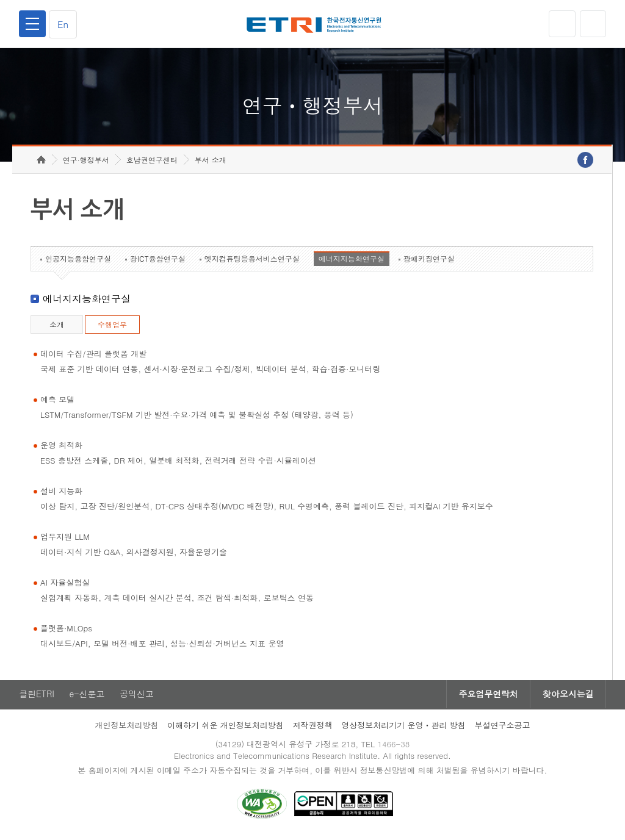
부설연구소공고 (503, 727)
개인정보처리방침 (126, 727)
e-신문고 (87, 697)
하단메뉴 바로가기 (0, 0)
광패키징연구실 (429, 261)
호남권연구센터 (152, 162)
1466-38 (394, 746)
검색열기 (593, 24)
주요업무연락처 (487, 697)
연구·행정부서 (86, 162)
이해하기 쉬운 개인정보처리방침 (226, 727)
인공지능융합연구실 (78, 261)
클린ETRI (37, 697)
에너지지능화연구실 (352, 261)
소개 (57, 327)
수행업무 (112, 327)
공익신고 (137, 697)
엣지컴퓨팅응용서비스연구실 (252, 261)
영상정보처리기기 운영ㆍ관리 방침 (403, 727)
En (63, 24)
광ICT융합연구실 (158, 261)
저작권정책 (312, 727)
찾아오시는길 (568, 697)
